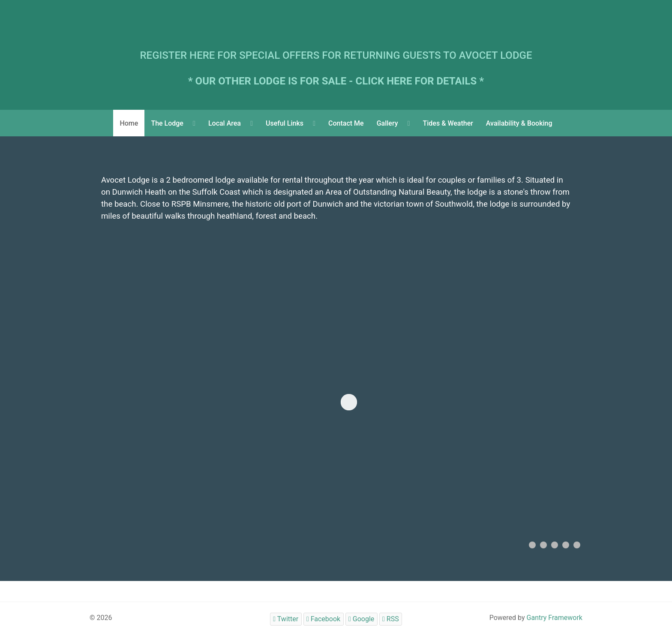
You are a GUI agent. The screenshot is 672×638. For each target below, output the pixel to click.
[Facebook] (324, 619)
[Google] (361, 619)
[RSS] (391, 619)
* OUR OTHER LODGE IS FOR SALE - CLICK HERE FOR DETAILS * (336, 81)
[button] (532, 545)
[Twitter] (286, 619)
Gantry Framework (555, 618)
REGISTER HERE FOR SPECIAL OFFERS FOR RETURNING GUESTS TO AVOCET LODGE (336, 55)
